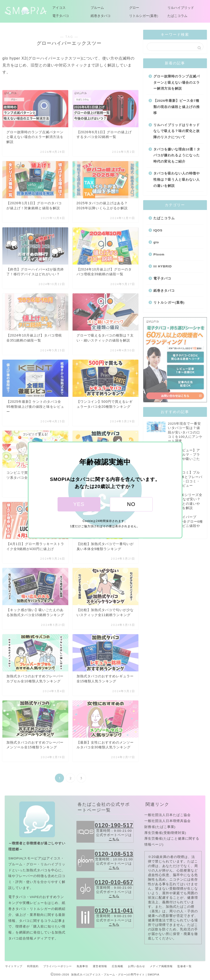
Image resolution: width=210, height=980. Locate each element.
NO (131, 504)
